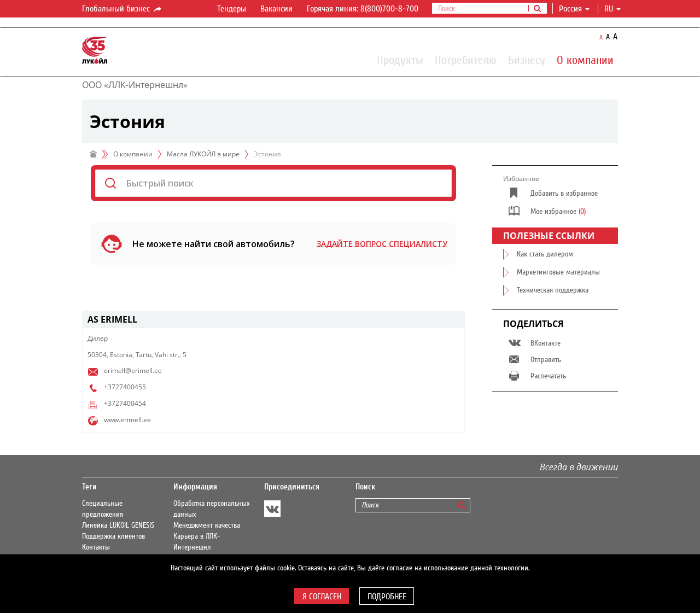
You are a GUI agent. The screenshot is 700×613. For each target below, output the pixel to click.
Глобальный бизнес (122, 9)
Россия (574, 9)
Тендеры (232, 9)
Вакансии (276, 9)
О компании (585, 60)
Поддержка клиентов (113, 536)
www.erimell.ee (127, 420)
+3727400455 (125, 387)
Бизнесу (527, 60)
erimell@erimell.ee (133, 370)
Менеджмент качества (207, 526)
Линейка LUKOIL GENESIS (118, 526)
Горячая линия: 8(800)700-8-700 (363, 9)
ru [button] (612, 9)
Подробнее (387, 597)
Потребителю (466, 60)
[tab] (273, 320)
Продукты (400, 60)
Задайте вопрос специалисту (382, 244)
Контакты (96, 547)
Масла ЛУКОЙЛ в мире (203, 154)
